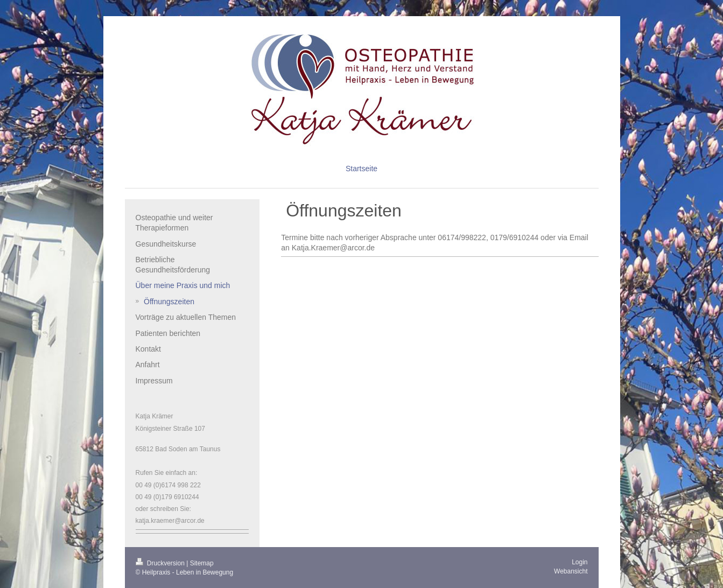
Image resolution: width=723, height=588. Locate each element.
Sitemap (202, 563)
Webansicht (571, 571)
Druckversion (161, 563)
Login (580, 562)
